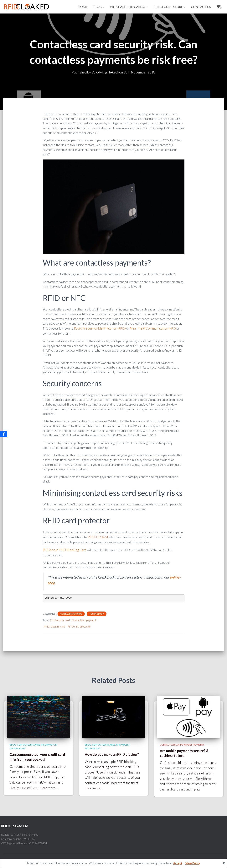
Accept (178, 863)
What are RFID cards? (129, 7)
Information (49, 743)
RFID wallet (123, 743)
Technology (97, 612)
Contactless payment (84, 618)
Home (83, 7)
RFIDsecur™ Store (169, 7)
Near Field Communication (143, 328)
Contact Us (201, 7)
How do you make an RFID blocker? (112, 752)
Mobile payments (194, 743)
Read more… (49, 786)
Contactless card (60, 618)
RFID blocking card (55, 624)
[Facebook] (4, 434)
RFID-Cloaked (97, 536)
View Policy (193, 863)
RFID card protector (79, 624)
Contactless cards (71, 612)
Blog (99, 7)
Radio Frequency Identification (94, 328)
